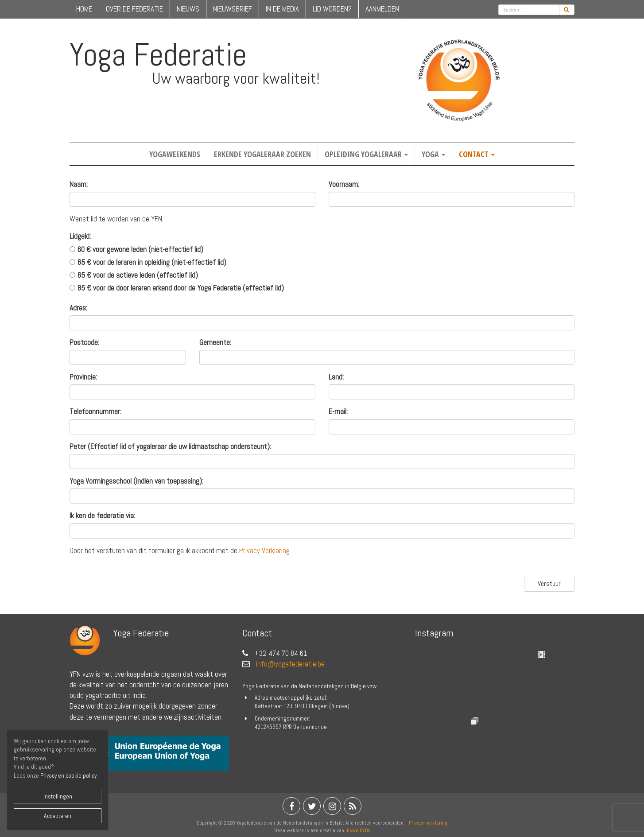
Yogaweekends (175, 154)
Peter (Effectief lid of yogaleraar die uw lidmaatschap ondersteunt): (170, 446)
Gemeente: (215, 342)
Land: (336, 377)
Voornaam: (344, 184)
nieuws (188, 9)
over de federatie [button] (134, 9)
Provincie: (83, 377)
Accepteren (58, 816)
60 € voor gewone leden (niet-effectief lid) (140, 249)
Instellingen (58, 796)
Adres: (78, 308)
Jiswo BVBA (358, 830)
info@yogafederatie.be (290, 664)
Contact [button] (477, 154)
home (84, 9)
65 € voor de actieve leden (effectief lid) (138, 275)
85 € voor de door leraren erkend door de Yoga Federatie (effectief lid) (181, 288)
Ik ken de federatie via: (102, 515)
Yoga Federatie (158, 54)
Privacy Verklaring (264, 550)
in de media (282, 9)
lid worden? (332, 9)
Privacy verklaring (428, 823)
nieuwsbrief (233, 9)
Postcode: (84, 342)
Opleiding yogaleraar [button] (366, 154)
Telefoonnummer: (95, 411)
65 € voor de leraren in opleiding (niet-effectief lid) (152, 262)
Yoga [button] (433, 154)
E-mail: (338, 411)
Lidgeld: (80, 236)
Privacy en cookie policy (68, 776)
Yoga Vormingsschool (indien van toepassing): (136, 481)
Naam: (79, 184)
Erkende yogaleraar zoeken (262, 154)
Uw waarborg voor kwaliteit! (236, 78)
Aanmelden (382, 9)
